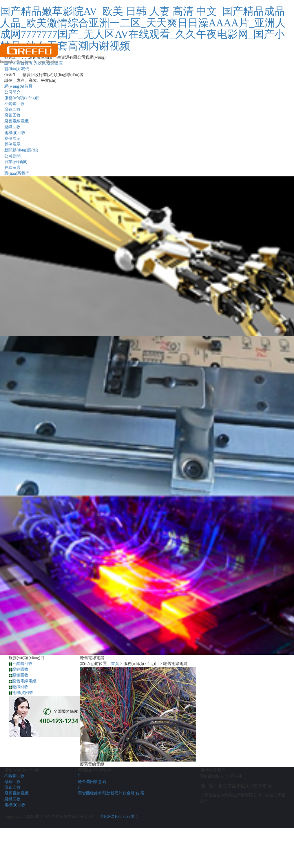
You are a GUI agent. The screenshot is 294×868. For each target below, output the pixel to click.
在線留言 (12, 168)
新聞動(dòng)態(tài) (21, 150)
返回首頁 (55, 63)
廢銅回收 (12, 110)
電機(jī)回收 (15, 133)
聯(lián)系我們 (17, 173)
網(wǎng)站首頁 (18, 86)
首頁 (115, 664)
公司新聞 (12, 156)
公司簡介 (12, 92)
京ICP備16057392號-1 (119, 817)
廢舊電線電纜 (17, 121)
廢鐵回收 (12, 127)
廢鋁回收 (12, 115)
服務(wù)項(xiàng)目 (22, 98)
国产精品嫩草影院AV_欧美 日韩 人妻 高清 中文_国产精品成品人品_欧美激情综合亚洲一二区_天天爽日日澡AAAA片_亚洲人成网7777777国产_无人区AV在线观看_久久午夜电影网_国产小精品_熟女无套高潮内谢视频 (143, 29)
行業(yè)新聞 (16, 162)
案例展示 (12, 139)
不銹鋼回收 (14, 104)
